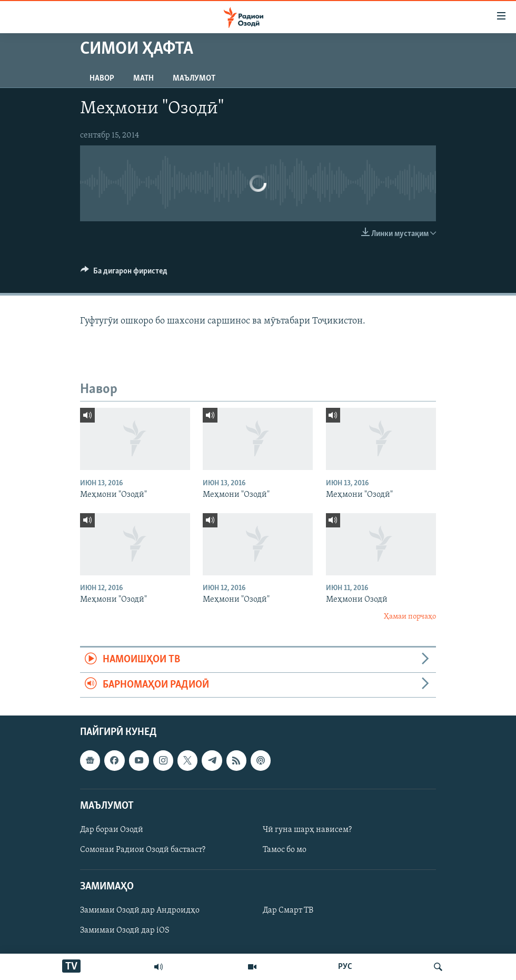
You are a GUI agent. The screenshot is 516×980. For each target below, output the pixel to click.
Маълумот (194, 79)
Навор (102, 79)
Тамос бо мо (285, 850)
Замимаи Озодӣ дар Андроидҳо (140, 910)
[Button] (124, 273)
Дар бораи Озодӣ (112, 830)
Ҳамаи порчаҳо (410, 617)
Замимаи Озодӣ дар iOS (125, 930)
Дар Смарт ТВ (288, 910)
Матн (143, 79)
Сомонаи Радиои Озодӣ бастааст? (143, 850)
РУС (345, 967)
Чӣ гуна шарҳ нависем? (307, 830)
